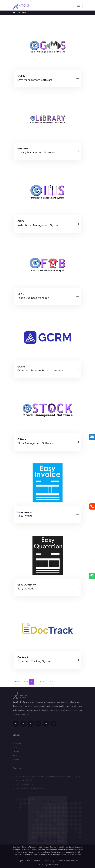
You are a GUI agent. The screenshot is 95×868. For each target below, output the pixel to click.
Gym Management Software (35, 80)
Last (50, 682)
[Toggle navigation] (79, 5)
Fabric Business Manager (33, 298)
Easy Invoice (25, 516)
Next (42, 682)
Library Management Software (36, 153)
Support (20, 861)
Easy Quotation (27, 589)
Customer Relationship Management (40, 371)
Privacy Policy (49, 861)
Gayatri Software (51, 865)
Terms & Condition (34, 861)
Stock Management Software (35, 443)
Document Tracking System (34, 661)
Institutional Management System (38, 225)
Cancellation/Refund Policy (68, 861)
